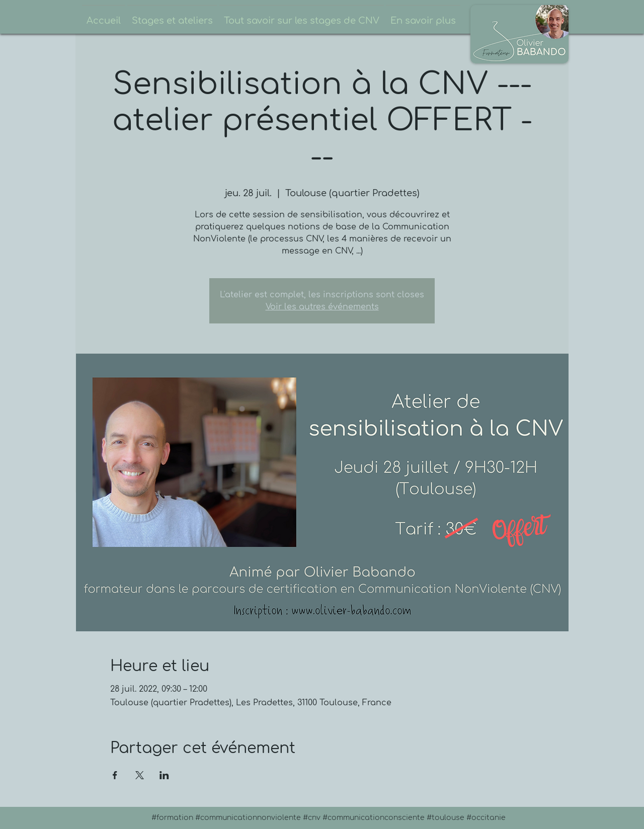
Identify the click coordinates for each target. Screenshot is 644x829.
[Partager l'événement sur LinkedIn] (164, 775)
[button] (172, 16)
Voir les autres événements (322, 307)
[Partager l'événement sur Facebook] (115, 775)
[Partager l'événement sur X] (140, 775)
